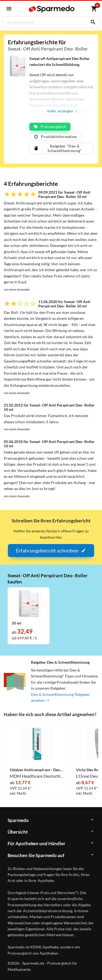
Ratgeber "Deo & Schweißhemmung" (58, 148)
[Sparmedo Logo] (52, 9)
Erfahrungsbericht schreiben (51, 551)
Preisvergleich (50, 127)
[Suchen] (92, 22)
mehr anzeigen (62, 111)
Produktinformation (55, 137)
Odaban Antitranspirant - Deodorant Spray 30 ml (37, 770)
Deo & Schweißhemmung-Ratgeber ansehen (60, 697)
